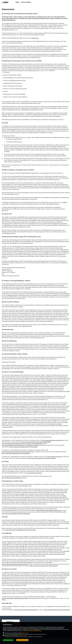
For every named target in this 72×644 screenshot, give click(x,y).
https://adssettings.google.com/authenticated (57, 610)
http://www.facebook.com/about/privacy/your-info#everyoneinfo (20, 445)
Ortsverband (26, 2)
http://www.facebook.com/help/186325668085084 (36, 442)
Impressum (35, 38)
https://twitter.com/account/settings (12, 478)
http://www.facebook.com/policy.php (53, 440)
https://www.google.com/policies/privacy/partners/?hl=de (18, 452)
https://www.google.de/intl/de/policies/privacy (49, 510)
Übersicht (25, 633)
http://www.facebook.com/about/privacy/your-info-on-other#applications (22, 444)
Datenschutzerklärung (35, 631)
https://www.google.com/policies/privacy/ (27, 610)
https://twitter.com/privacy (55, 457)
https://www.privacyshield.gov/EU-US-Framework (23, 447)
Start (18, 2)
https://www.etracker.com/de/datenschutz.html (15, 598)
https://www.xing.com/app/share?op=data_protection (21, 530)
